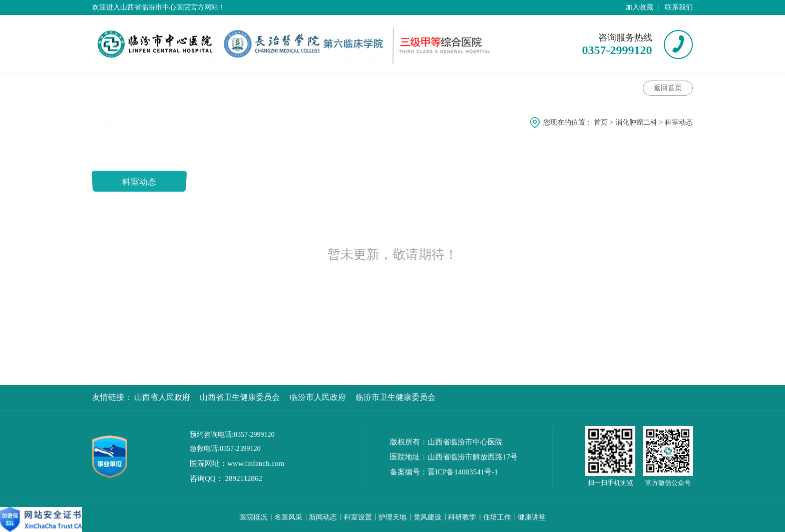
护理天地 (392, 517)
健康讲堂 (307, 86)
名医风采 (288, 517)
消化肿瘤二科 (636, 122)
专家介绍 (246, 86)
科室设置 (358, 517)
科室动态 (187, 86)
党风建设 (428, 517)
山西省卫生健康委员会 (240, 397)
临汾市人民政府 (318, 397)
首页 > (605, 122)
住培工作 (497, 517)
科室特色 (369, 86)
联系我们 (679, 7)
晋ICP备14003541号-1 (463, 472)
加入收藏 (639, 7)
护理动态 (430, 86)
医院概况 (253, 517)
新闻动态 (323, 517)
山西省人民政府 (162, 397)
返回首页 (668, 88)
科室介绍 (119, 86)
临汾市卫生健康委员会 (396, 397)
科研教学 (462, 517)
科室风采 (488, 86)
